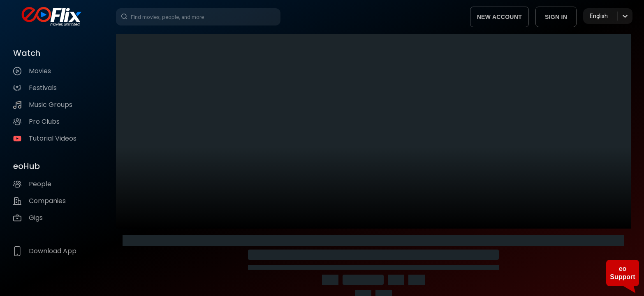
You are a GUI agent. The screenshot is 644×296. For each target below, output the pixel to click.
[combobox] (590, 16)
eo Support (622, 273)
